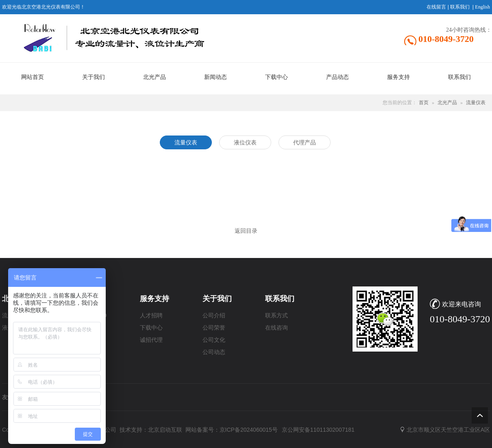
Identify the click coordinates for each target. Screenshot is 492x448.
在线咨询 (276, 328)
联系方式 (276, 316)
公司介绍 (214, 316)
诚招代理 (151, 340)
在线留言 (436, 7)
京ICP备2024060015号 (249, 430)
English (482, 7)
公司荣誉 (214, 328)
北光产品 (447, 103)
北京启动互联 (165, 430)
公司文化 (214, 340)
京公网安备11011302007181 (318, 430)
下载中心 (151, 328)
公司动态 (214, 352)
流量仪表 (476, 103)
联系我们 (460, 7)
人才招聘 (151, 316)
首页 (424, 103)
